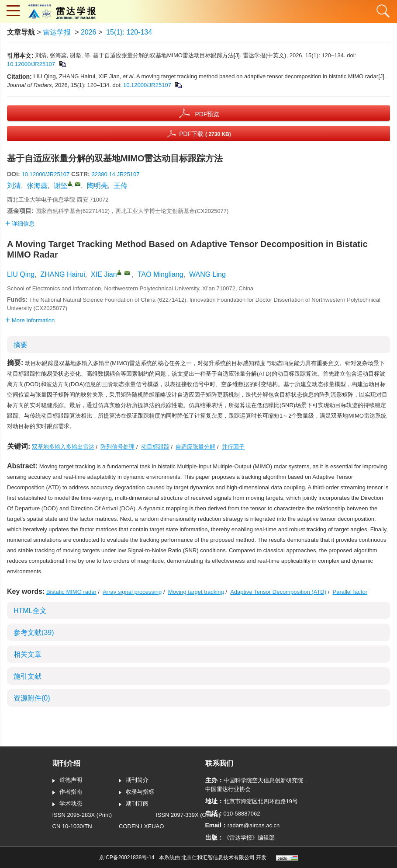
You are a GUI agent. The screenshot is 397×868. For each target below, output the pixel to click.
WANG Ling (207, 274)
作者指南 (67, 792)
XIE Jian (104, 274)
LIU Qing (21, 274)
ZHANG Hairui (62, 274)
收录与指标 (136, 792)
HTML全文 (30, 611)
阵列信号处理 (117, 447)
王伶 (121, 186)
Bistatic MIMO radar (71, 592)
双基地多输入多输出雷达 (63, 447)
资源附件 (32, 698)
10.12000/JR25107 (31, 64)
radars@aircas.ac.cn (254, 825)
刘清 (14, 186)
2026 (89, 32)
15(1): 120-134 (129, 32)
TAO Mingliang (161, 274)
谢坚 (61, 186)
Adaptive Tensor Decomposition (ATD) (278, 592)
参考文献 (34, 633)
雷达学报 (57, 32)
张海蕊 (37, 186)
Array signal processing (132, 592)
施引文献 (28, 676)
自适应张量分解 (195, 447)
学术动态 (67, 804)
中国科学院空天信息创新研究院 (263, 780)
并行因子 (233, 447)
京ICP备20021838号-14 (127, 858)
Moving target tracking (196, 592)
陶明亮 (97, 186)
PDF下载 (205, 134)
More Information (30, 320)
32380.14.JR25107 (116, 174)
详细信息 (20, 224)
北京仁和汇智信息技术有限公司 (218, 858)
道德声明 (67, 781)
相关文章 (28, 654)
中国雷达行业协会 (228, 789)
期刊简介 (134, 781)
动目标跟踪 (155, 447)
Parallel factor (350, 592)
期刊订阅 (134, 804)
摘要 (21, 345)
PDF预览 (207, 114)
